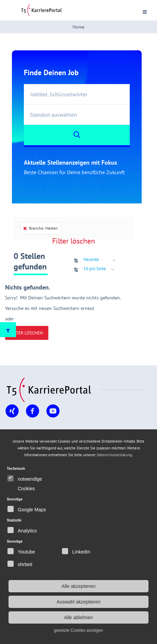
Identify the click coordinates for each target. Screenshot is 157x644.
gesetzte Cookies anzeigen (78, 630)
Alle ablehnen (78, 617)
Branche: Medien (41, 228)
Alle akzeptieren (79, 586)
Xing (11, 417)
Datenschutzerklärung (114, 455)
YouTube (53, 417)
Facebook (32, 417)
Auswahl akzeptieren (78, 602)
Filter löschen (74, 241)
